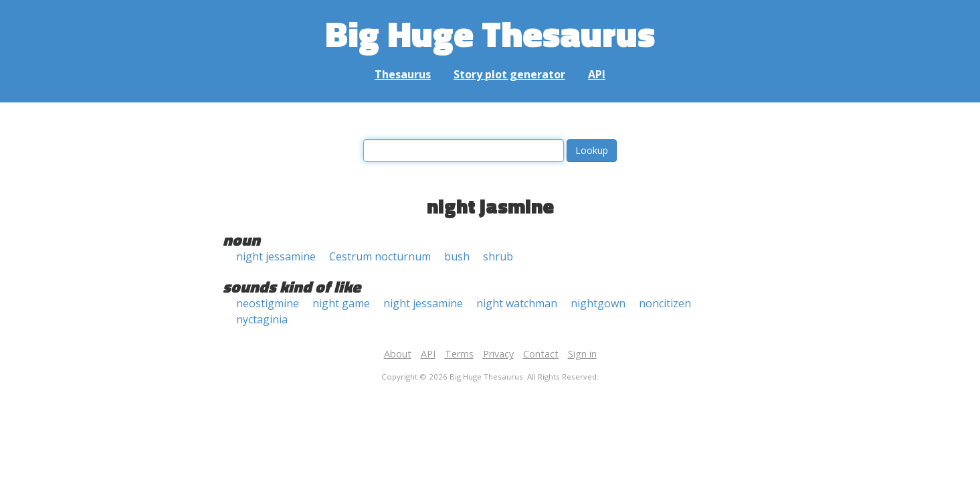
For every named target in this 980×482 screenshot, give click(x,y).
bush (457, 256)
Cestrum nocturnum (380, 256)
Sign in (582, 354)
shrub (498, 256)
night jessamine (276, 256)
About (398, 354)
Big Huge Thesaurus (490, 33)
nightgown (598, 303)
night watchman (517, 303)
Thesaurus (403, 74)
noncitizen (665, 303)
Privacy (498, 354)
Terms (459, 354)
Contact (541, 354)
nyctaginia (262, 319)
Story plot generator (509, 74)
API (597, 74)
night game (341, 303)
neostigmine (268, 303)
